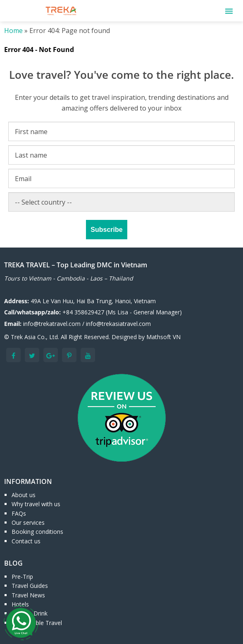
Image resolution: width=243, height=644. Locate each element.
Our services (28, 523)
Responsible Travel (37, 623)
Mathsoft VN (163, 337)
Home (13, 31)
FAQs (19, 513)
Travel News (28, 595)
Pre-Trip (22, 577)
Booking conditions (37, 532)
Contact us (26, 541)
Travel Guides (30, 586)
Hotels (20, 604)
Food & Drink (30, 613)
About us (24, 495)
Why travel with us (36, 504)
